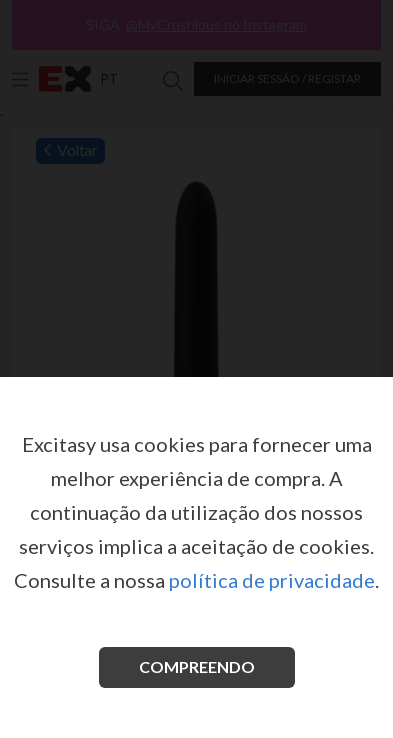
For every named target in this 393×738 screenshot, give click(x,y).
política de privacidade (272, 580)
